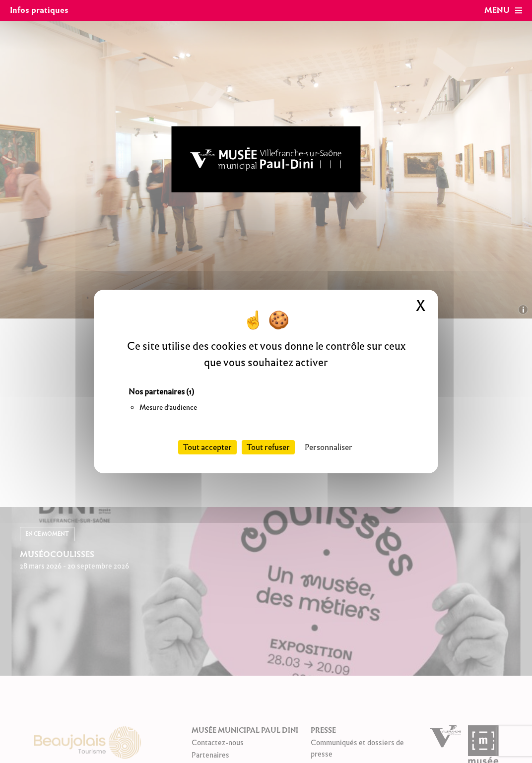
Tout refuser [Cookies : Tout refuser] (268, 447)
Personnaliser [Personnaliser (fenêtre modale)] (329, 447)
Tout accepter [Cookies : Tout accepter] (207, 447)
